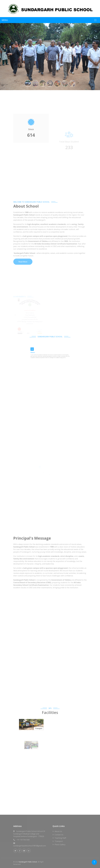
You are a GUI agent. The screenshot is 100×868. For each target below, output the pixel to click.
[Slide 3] (43, 83)
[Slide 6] (65, 83)
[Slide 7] (72, 83)
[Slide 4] (50, 83)
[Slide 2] (35, 83)
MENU (5, 20)
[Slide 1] (28, 83)
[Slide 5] (57, 83)
